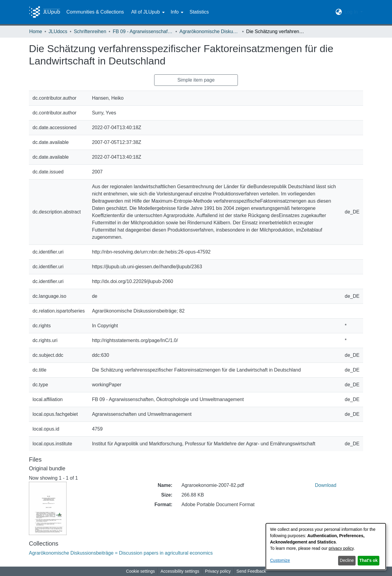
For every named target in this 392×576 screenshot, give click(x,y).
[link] (121, 553)
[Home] (45, 12)
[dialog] (326, 546)
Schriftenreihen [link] (90, 31)
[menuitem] (147, 12)
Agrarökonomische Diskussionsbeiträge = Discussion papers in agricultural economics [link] (210, 31)
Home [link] (36, 31)
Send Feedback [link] (251, 571)
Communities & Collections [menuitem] (95, 12)
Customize (280, 560)
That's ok (369, 560)
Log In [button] (352, 12)
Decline (347, 560)
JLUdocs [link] (58, 31)
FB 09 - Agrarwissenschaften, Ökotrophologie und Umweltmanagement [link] (143, 31)
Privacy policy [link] (218, 571)
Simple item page (196, 80)
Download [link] (326, 485)
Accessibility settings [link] (180, 571)
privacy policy (341, 548)
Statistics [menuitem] (199, 12)
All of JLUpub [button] (146, 12)
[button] (339, 12)
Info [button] (175, 12)
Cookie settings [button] (141, 571)
